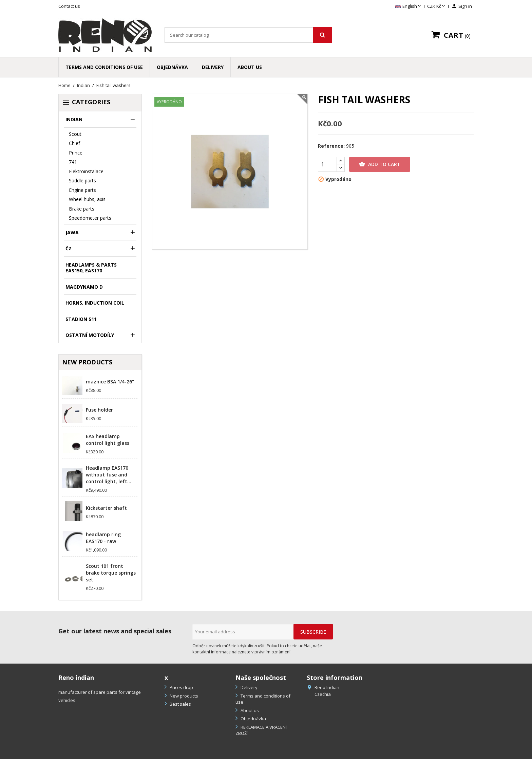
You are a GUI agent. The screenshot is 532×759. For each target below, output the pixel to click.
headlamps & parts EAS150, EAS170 (91, 268)
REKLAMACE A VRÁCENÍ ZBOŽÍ (261, 730)
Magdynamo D (84, 287)
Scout (75, 134)
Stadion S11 (81, 319)
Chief (74, 143)
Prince (76, 153)
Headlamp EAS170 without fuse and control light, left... (109, 475)
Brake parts (82, 209)
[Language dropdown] (409, 6)
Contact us (69, 6)
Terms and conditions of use (104, 67)
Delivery (213, 67)
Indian (74, 119)
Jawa (72, 232)
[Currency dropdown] (437, 6)
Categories (86, 102)
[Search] (248, 35)
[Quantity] (327, 164)
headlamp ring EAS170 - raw (103, 538)
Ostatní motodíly (90, 335)
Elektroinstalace (86, 171)
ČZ (69, 248)
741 (73, 162)
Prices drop (181, 687)
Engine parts (82, 190)
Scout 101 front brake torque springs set (111, 573)
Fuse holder (99, 410)
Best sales (180, 704)
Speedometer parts (90, 218)
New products (183, 696)
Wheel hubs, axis (87, 199)
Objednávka (172, 67)
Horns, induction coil (95, 303)
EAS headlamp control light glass (108, 440)
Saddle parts (82, 180)
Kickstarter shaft (106, 508)
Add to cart (380, 164)
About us (250, 67)
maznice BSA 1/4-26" (110, 382)
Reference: (331, 146)
